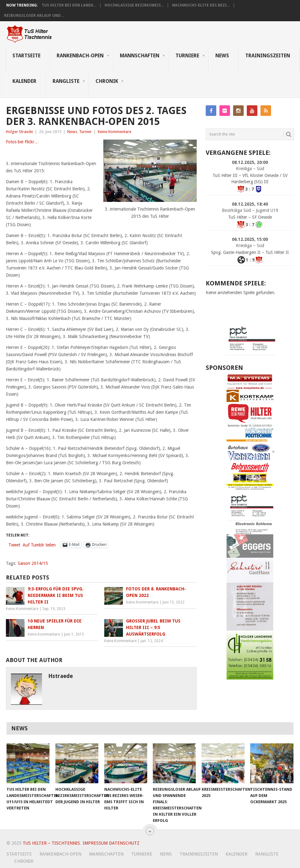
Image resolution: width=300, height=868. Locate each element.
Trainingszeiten (268, 56)
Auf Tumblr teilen (39, 545)
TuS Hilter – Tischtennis (51, 843)
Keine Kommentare (115, 132)
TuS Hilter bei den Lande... (69, 5)
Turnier (85, 132)
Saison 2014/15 (33, 563)
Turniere (187, 56)
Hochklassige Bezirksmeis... (134, 5)
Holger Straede (19, 132)
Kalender (24, 81)
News (222, 56)
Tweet (14, 545)
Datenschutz (124, 843)
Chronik (107, 81)
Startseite (26, 56)
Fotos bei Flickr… (22, 142)
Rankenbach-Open (80, 56)
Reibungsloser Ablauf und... (34, 16)
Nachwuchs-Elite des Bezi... (201, 5)
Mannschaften (140, 56)
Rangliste (66, 81)
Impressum (95, 843)
